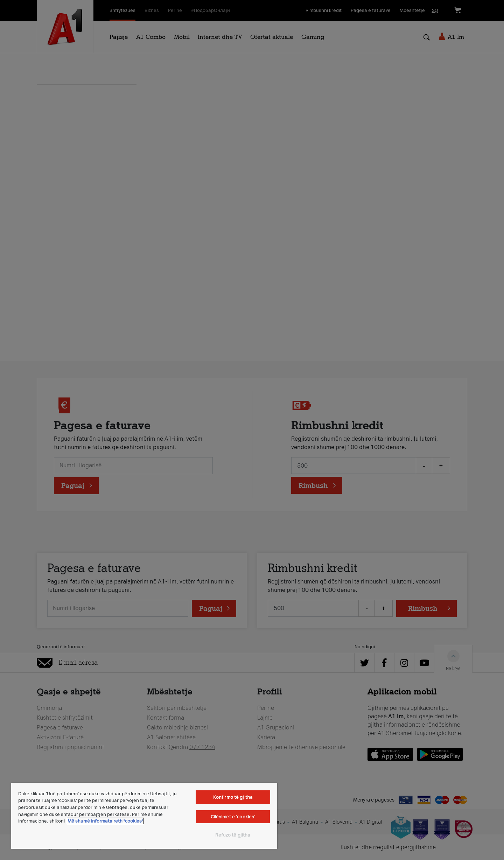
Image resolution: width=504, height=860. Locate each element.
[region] (144, 816)
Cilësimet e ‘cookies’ (233, 817)
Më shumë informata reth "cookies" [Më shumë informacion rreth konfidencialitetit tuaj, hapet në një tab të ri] (105, 821)
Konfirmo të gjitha (233, 797)
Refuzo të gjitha (233, 835)
